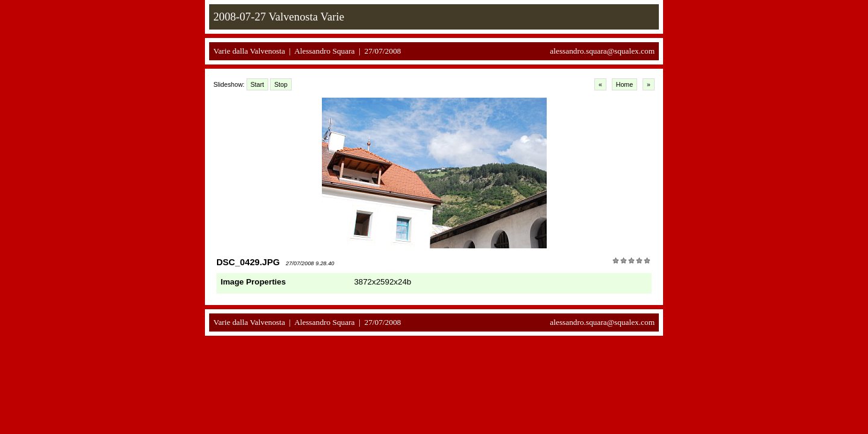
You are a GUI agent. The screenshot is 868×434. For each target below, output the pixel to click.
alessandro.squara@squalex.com (602, 51)
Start (258, 84)
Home (624, 84)
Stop (281, 84)
